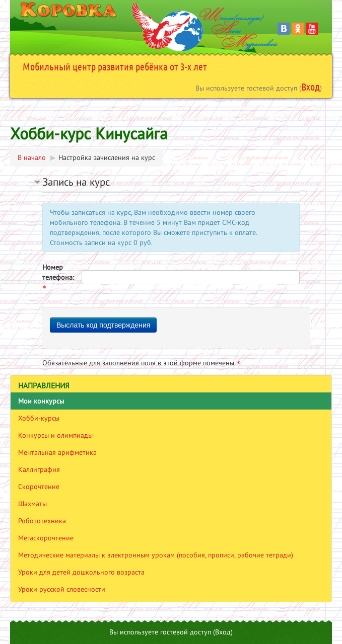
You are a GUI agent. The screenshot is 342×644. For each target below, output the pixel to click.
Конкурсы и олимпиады (55, 435)
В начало (32, 157)
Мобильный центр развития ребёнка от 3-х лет (115, 66)
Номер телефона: (58, 277)
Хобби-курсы (39, 418)
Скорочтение (39, 487)
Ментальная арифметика (57, 452)
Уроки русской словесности (62, 589)
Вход (311, 87)
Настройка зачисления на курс (107, 157)
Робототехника (42, 521)
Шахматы (32, 504)
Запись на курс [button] (76, 182)
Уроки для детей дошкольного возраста (81, 572)
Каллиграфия (39, 469)
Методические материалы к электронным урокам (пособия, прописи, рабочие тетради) (156, 555)
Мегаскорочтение (46, 538)
